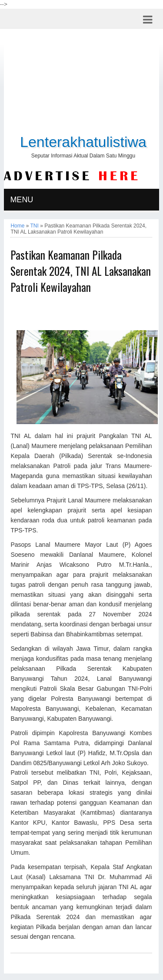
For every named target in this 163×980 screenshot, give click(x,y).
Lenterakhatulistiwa (83, 142)
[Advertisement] (82, 83)
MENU (22, 200)
